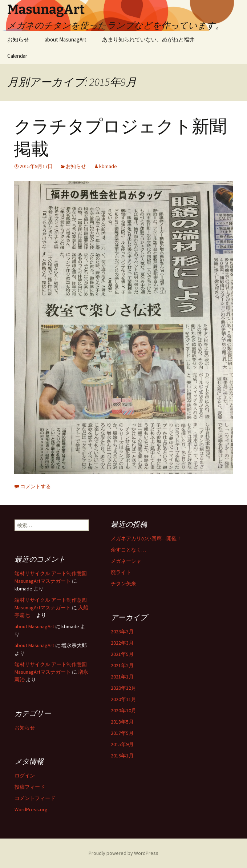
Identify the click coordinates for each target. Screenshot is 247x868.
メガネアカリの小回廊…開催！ (146, 538)
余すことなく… (128, 550)
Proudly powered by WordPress (123, 853)
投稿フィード (30, 787)
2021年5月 (122, 654)
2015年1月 (122, 756)
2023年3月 (122, 632)
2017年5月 (122, 733)
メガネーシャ (126, 561)
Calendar (17, 56)
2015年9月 (122, 744)
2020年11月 (123, 699)
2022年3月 (122, 643)
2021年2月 (122, 665)
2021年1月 (122, 677)
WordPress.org (31, 809)
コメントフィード (35, 798)
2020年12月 (123, 688)
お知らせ (18, 39)
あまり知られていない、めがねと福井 (148, 39)
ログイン (25, 776)
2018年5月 (122, 722)
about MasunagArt (66, 39)
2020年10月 (123, 710)
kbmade (108, 166)
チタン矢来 (123, 584)
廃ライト (121, 572)
